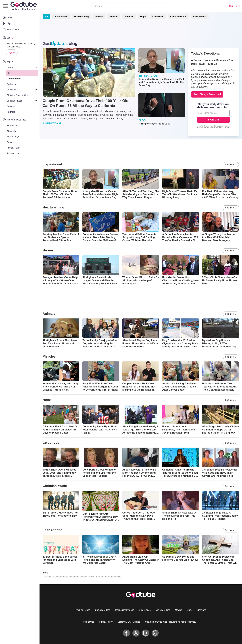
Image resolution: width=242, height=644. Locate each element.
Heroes (99, 17)
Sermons (202, 610)
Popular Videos (83, 610)
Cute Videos (145, 610)
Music (190, 610)
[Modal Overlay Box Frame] (213, 116)
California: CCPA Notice (129, 622)
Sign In (12, 52)
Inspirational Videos (125, 610)
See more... (231, 165)
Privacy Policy (106, 622)
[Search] (167, 6)
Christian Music (178, 17)
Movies (178, 610)
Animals (114, 17)
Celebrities (158, 17)
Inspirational (61, 17)
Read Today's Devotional (207, 94)
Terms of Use (88, 622)
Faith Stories (200, 17)
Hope (143, 17)
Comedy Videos (103, 610)
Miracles (129, 17)
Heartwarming (81, 17)
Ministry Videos (163, 610)
